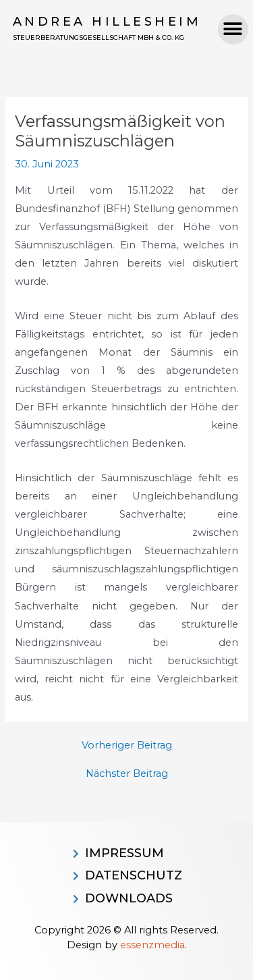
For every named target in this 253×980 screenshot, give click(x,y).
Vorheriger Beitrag (127, 745)
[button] (233, 29)
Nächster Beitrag (127, 774)
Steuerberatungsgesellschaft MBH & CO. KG (99, 37)
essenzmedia (152, 945)
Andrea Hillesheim (107, 22)
